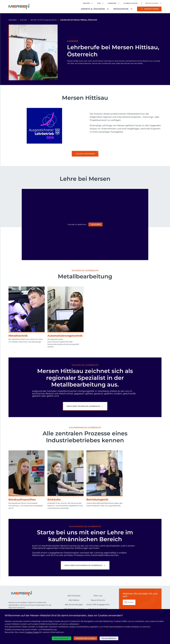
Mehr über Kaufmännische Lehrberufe (83, 565)
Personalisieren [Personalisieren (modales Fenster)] (109, 638)
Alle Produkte (74, 596)
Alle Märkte (74, 600)
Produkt (152, 9)
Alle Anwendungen (74, 605)
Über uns (98, 596)
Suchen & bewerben (85, 154)
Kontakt (131, 602)
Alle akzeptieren (62, 638)
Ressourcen (121, 9)
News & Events (98, 600)
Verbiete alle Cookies (85, 638)
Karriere (112, 3)
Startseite (13, 20)
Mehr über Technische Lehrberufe (83, 406)
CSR (99, 3)
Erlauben (96, 224)
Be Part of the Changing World (44, 20)
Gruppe (86, 3)
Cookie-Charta (32, 632)
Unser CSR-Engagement (98, 605)
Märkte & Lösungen (93, 9)
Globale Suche (131, 3)
